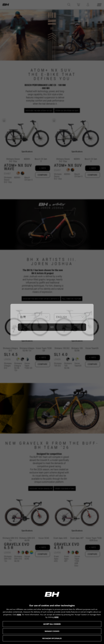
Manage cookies (52, 631)
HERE (19, 615)
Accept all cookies (52, 624)
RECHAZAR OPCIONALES (52, 638)
